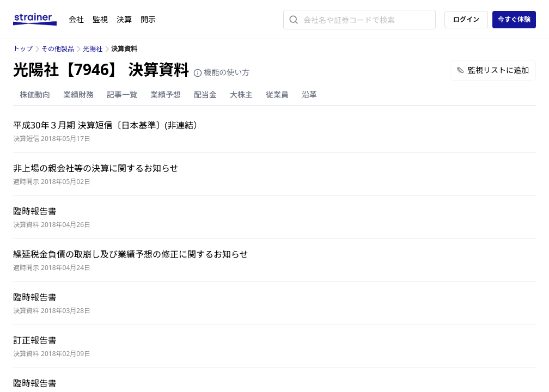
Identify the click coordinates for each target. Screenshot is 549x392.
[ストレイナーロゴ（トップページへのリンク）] (41, 20)
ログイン (466, 19)
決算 (124, 19)
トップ (23, 49)
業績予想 (166, 94)
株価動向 (35, 94)
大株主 (241, 94)
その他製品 (58, 49)
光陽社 (93, 49)
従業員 (277, 94)
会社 (76, 19)
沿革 (309, 94)
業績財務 (78, 94)
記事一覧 (122, 94)
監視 (100, 19)
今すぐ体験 (514, 19)
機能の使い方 (222, 72)
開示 (148, 19)
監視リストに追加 (493, 70)
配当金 (205, 94)
